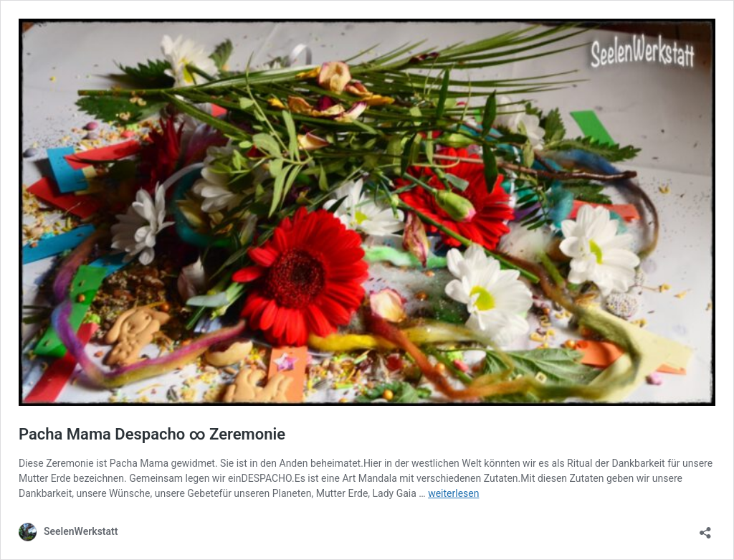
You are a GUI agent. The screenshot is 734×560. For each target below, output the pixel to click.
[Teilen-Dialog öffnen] (705, 528)
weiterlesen (453, 493)
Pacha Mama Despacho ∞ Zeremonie (152, 434)
